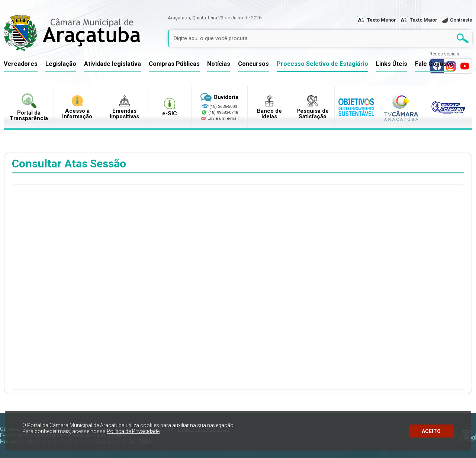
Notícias (219, 64)
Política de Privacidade (133, 431)
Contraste (461, 20)
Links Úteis (392, 64)
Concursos (253, 64)
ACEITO (431, 431)
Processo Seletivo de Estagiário (322, 64)
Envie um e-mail (219, 118)
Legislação (61, 64)
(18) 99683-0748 (223, 112)
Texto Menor (382, 20)
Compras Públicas (174, 64)
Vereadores (21, 64)
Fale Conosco (434, 64)
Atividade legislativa (112, 64)
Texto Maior (424, 20)
